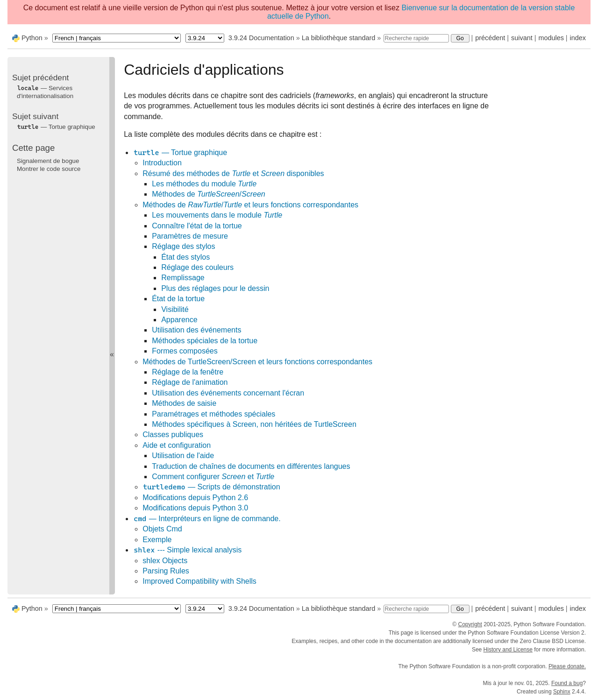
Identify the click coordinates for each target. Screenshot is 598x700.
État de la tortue (178, 299)
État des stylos (185, 257)
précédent (490, 38)
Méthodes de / (209, 194)
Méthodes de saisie (184, 403)
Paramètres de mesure (190, 236)
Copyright (470, 624)
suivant (522, 38)
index (578, 38)
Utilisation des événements (196, 330)
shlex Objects (165, 561)
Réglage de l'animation (190, 382)
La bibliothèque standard (339, 38)
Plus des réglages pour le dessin (215, 288)
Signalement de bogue (48, 161)
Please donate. (567, 666)
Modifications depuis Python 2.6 (195, 498)
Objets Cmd (162, 529)
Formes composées (185, 351)
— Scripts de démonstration (211, 487)
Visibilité (175, 309)
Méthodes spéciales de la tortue (205, 341)
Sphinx (562, 692)
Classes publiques (173, 435)
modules (551, 38)
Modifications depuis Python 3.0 (195, 508)
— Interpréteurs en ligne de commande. (207, 519)
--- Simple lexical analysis (187, 550)
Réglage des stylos (183, 246)
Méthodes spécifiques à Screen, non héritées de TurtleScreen (254, 424)
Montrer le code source (49, 169)
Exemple (157, 540)
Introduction (162, 163)
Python (32, 38)
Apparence (179, 320)
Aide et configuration (177, 445)
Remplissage (183, 278)
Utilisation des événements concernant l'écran (228, 393)
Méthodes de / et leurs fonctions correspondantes (250, 205)
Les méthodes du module (204, 184)
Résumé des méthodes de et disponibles (233, 173)
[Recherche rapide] (416, 38)
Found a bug (567, 683)
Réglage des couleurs (197, 267)
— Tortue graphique (180, 152)
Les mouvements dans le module (217, 215)
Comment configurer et (213, 477)
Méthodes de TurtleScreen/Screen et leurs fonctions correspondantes (257, 362)
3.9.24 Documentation (261, 38)
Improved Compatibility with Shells (199, 581)
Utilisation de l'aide (183, 456)
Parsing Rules (166, 571)
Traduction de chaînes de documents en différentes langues (251, 466)
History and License (508, 650)
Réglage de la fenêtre (188, 372)
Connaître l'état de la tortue (197, 226)
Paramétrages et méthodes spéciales (214, 414)
